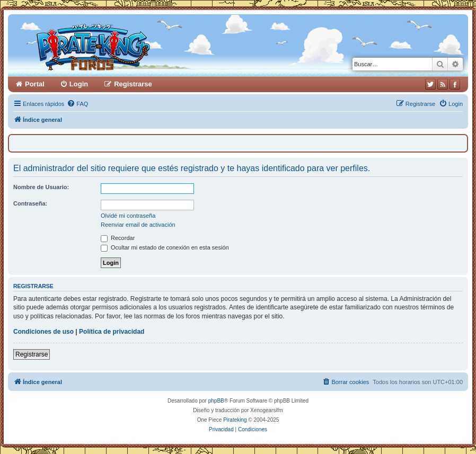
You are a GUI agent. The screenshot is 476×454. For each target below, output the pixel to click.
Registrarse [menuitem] (133, 84)
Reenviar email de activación (138, 225)
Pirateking (235, 420)
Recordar (118, 238)
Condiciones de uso (43, 332)
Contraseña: (30, 203)
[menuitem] (77, 104)
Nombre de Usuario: (41, 187)
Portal (35, 84)
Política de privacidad (112, 332)
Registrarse (32, 354)
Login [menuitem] (79, 84)
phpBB (216, 401)
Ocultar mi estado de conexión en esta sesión (165, 247)
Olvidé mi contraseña (128, 216)
